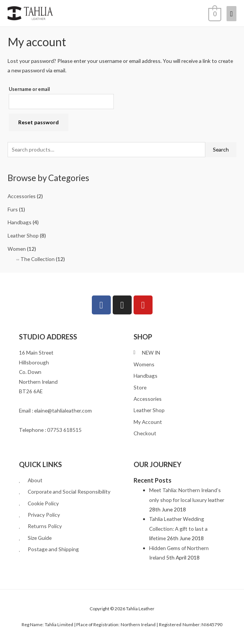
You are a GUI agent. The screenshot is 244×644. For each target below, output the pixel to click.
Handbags (20, 222)
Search (221, 149)
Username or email (29, 89)
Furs (13, 209)
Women (17, 249)
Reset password (39, 122)
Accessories (22, 196)
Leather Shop (23, 235)
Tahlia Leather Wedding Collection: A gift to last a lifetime (178, 528)
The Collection (38, 259)
